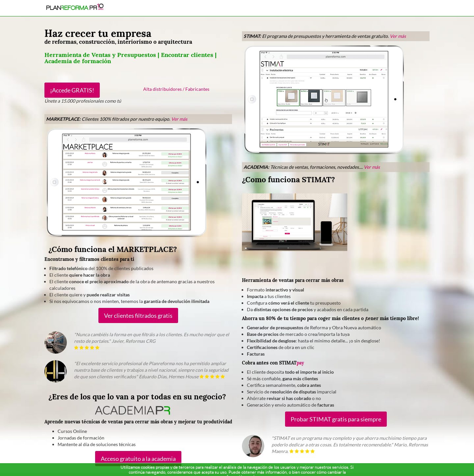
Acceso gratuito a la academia (138, 459)
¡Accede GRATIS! (72, 90)
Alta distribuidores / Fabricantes (176, 89)
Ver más (179, 119)
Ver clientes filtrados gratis (138, 315)
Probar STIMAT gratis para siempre (336, 419)
